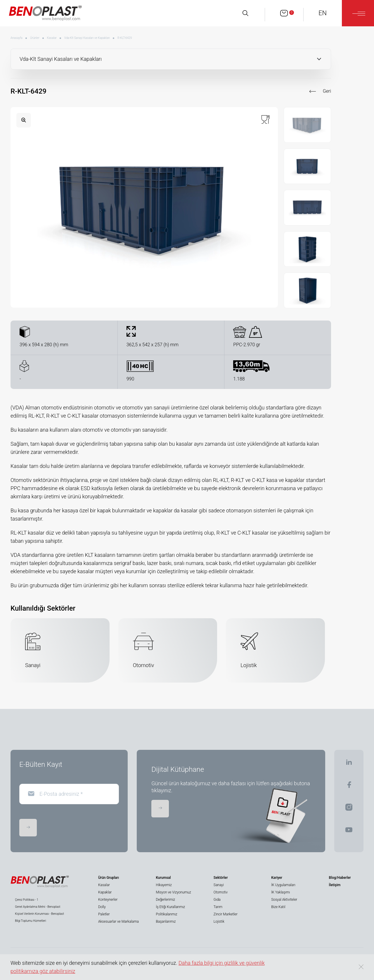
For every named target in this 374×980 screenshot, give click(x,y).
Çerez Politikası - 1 (27, 900)
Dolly (102, 907)
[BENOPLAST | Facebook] (349, 787)
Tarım (218, 907)
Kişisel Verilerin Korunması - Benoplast (39, 914)
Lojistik (219, 922)
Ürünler (35, 38)
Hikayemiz (164, 885)
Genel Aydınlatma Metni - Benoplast (38, 907)
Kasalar (52, 38)
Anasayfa (17, 38)
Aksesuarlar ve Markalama (118, 922)
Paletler (104, 914)
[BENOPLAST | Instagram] (349, 809)
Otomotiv (221, 892)
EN (323, 13)
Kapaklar (105, 892)
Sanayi (219, 885)
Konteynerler (108, 900)
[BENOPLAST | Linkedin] (349, 764)
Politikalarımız (166, 914)
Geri (327, 91)
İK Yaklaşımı (280, 892)
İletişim (335, 885)
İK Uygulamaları (283, 885)
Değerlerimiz (165, 900)
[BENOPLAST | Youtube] (349, 832)
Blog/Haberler (340, 878)
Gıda (217, 900)
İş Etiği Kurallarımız (170, 907)
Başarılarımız (166, 922)
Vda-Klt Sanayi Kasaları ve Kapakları (87, 38)
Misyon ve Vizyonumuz (173, 892)
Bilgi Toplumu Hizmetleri (30, 921)
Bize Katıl (278, 907)
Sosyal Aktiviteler (284, 900)
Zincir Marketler (226, 914)
